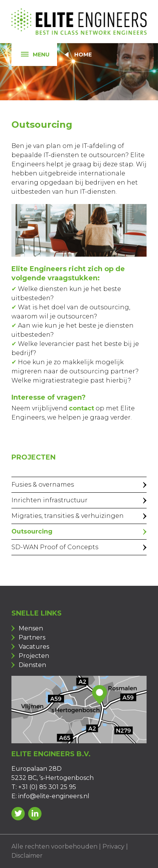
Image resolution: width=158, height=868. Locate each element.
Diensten (32, 665)
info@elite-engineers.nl (54, 796)
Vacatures (34, 647)
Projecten (34, 656)
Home (83, 55)
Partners (32, 637)
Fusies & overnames (43, 485)
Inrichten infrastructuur (49, 500)
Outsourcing (32, 531)
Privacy (113, 846)
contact (81, 408)
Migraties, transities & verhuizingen (68, 516)
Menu (30, 55)
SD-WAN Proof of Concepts (55, 547)
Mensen (31, 628)
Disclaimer (27, 856)
